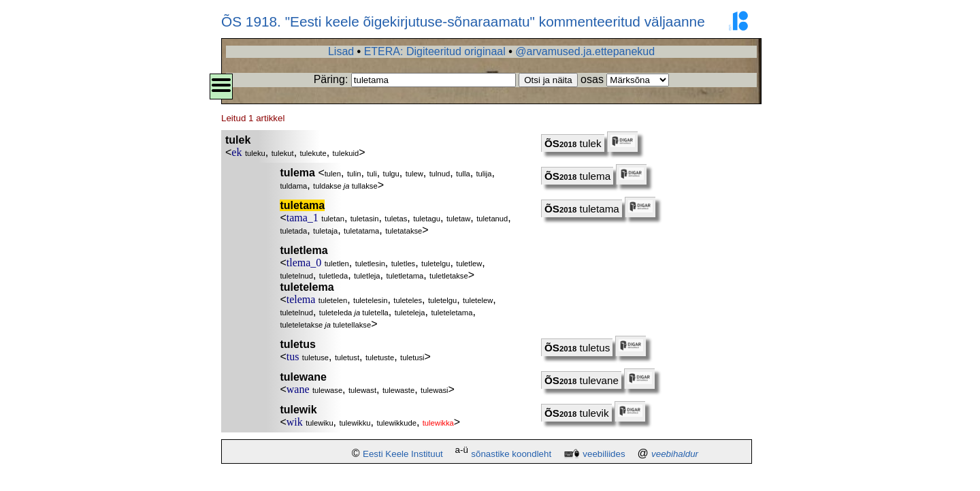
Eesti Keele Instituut (403, 454)
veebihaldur (675, 454)
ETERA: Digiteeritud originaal (435, 51)
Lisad (341, 51)
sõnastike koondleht (511, 454)
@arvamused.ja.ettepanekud (585, 51)
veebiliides (604, 454)
